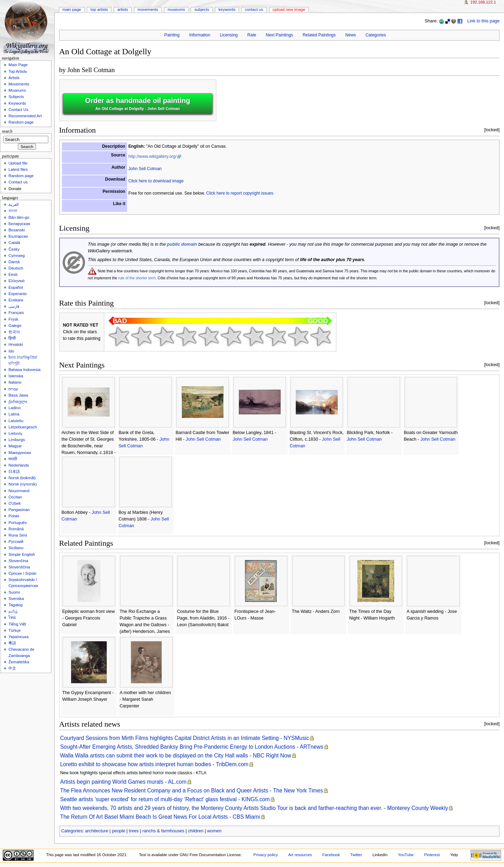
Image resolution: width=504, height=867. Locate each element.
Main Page (72, 9)
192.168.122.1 (483, 2)
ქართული (18, 401)
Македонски (20, 453)
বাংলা (13, 211)
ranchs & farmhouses (163, 831)
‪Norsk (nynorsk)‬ (23, 484)
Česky (14, 249)
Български (18, 236)
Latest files (18, 169)
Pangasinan (19, 510)
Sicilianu (16, 548)
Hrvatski (16, 344)
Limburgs (17, 440)
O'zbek (15, 503)
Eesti (13, 274)
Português (17, 523)
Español (16, 287)
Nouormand (19, 491)
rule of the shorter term (137, 278)
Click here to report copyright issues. (240, 193)
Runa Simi (18, 535)
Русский (16, 541)
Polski (14, 516)
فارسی (14, 306)
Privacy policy (266, 855)
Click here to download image (156, 181)
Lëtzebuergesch (23, 427)
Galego (15, 326)
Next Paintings (279, 35)
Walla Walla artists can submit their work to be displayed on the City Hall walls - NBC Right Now (176, 756)
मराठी (13, 459)
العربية (13, 204)
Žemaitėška (19, 662)
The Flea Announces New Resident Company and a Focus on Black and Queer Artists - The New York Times (192, 791)
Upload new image (289, 9)
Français (16, 313)
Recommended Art (25, 116)
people (119, 831)
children (196, 831)
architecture (97, 831)
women (214, 831)
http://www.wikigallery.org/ (153, 156)
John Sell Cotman (91, 70)
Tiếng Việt (17, 624)
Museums (176, 9)
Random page (21, 122)
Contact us (18, 182)
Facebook (331, 855)
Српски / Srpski (22, 573)
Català (14, 243)
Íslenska (16, 376)
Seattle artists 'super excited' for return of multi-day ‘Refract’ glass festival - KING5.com (165, 799)
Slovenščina (19, 567)
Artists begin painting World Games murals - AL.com (123, 782)
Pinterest (432, 855)
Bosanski (16, 230)
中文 (12, 668)
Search (7, 131)
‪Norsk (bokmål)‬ (22, 478)
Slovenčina (18, 561)
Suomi (14, 592)
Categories (376, 35)
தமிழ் (13, 611)
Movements (148, 9)
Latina (14, 414)
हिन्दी (12, 338)
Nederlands (19, 465)
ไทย (12, 617)
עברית (13, 389)
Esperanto (17, 294)
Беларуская (19, 224)
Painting (172, 35)
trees (134, 831)
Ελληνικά (16, 281)
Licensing (229, 35)
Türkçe (15, 630)
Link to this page (483, 21)
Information (199, 35)
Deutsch (16, 268)
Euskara (16, 300)
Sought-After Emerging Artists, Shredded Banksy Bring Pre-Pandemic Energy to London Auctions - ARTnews (192, 747)
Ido (11, 351)
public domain (182, 244)
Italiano (15, 382)
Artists (123, 9)
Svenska (16, 599)
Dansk (14, 262)
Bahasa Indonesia (24, 370)
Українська (18, 637)
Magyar (15, 446)
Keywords (227, 9)
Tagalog (15, 605)
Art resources (300, 855)
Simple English (22, 554)
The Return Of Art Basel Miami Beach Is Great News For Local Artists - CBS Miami (160, 817)
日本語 (14, 471)
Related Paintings (319, 35)
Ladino (14, 408)
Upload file (18, 163)
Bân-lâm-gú (19, 217)
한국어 (14, 332)
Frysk (13, 319)
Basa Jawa (18, 395)
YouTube (406, 855)
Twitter (356, 855)
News (351, 35)
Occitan (15, 497)
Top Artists (99, 9)
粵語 (12, 643)
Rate (252, 35)
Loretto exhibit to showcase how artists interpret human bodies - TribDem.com (154, 764)
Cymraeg (16, 256)
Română (16, 529)
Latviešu (16, 421)
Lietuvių (15, 433)
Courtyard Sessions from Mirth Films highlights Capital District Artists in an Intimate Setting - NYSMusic (185, 738)
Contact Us (254, 9)
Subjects (202, 9)
